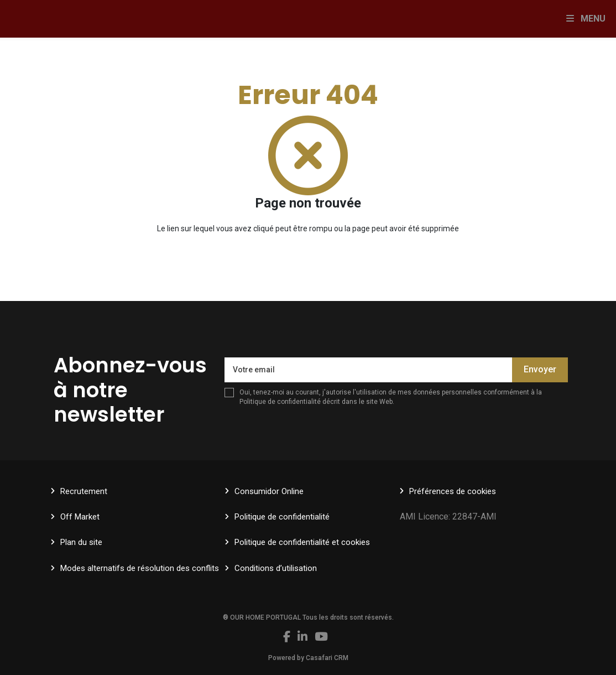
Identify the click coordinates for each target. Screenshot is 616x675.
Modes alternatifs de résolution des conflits (140, 568)
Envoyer (540, 369)
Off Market (80, 517)
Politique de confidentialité (280, 402)
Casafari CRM (327, 658)
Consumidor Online (269, 491)
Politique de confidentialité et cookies (302, 542)
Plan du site (81, 542)
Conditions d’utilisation (276, 568)
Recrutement (84, 491)
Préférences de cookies (453, 491)
